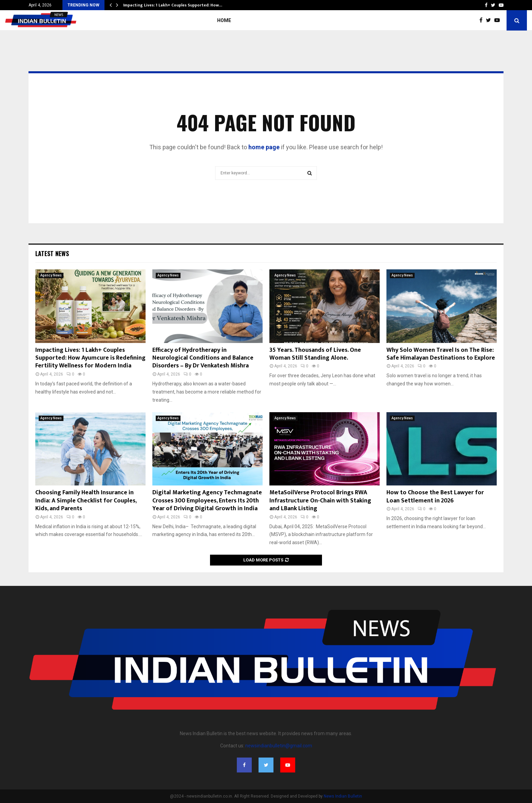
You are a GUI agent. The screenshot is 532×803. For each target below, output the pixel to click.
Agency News (51, 275)
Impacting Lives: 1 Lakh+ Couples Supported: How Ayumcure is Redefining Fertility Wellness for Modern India (90, 358)
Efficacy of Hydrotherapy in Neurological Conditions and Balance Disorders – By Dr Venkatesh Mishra (203, 358)
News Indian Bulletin (343, 796)
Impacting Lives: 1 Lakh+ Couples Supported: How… (173, 5)
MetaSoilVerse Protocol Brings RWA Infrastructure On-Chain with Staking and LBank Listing (320, 501)
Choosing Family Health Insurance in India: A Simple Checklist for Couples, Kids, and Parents (86, 501)
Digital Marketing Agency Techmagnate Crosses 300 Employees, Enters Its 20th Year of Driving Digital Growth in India (207, 501)
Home (224, 20)
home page (264, 147)
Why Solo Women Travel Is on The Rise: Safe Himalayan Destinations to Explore (441, 354)
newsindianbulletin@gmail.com (279, 746)
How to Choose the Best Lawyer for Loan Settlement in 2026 (435, 496)
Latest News (52, 253)
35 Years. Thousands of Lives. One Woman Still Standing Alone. (315, 354)
